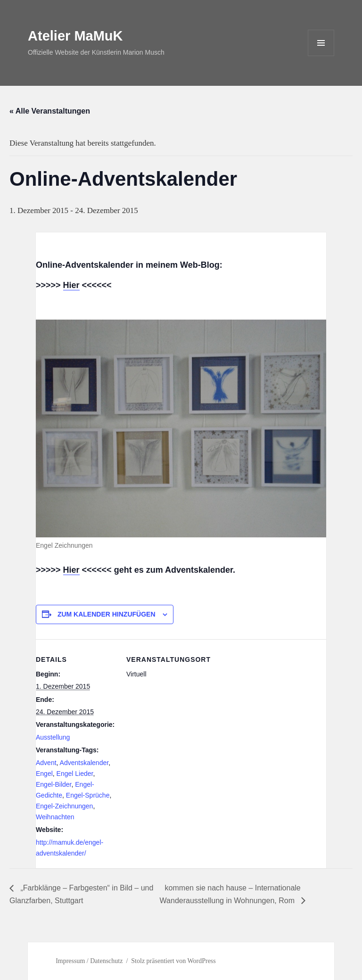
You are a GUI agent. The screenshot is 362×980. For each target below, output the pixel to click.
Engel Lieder (75, 774)
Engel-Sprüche (88, 795)
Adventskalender (84, 763)
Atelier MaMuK (75, 36)
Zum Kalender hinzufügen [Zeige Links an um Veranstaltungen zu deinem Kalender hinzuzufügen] (107, 614)
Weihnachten (55, 817)
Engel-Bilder (54, 784)
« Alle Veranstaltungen (50, 111)
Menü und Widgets (321, 56)
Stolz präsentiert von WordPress (173, 961)
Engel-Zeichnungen (64, 806)
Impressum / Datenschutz (89, 961)
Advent (46, 763)
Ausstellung (53, 737)
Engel (44, 774)
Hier (71, 285)
